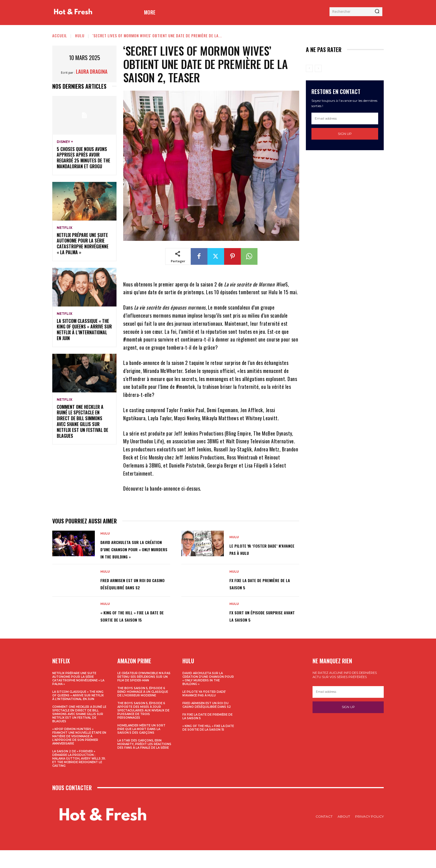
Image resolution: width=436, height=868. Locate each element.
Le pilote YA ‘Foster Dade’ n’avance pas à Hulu (261, 553)
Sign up (345, 134)
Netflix (65, 228)
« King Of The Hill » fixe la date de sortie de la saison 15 (134, 631)
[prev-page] (309, 68)
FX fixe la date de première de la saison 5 (262, 593)
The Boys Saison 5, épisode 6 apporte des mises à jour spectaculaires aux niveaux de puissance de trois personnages (143, 728)
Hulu (80, 35)
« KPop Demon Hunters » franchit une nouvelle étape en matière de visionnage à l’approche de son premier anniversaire (79, 754)
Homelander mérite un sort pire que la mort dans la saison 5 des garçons (141, 747)
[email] (345, 118)
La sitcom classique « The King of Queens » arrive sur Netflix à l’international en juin (84, 330)
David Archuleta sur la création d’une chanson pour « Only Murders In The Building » (134, 553)
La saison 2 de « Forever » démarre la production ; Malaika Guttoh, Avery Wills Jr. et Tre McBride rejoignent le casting (79, 776)
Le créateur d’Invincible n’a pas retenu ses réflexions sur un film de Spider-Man (144, 695)
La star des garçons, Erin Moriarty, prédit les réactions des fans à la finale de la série (144, 762)
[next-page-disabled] (318, 68)
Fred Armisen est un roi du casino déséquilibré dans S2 (133, 593)
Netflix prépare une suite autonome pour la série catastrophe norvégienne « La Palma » (83, 244)
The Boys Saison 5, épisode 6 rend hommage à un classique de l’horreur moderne (143, 710)
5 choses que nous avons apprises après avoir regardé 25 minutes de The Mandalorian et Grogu (83, 158)
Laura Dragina (92, 71)
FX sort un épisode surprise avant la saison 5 (262, 631)
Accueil (60, 35)
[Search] (377, 12)
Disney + (65, 142)
